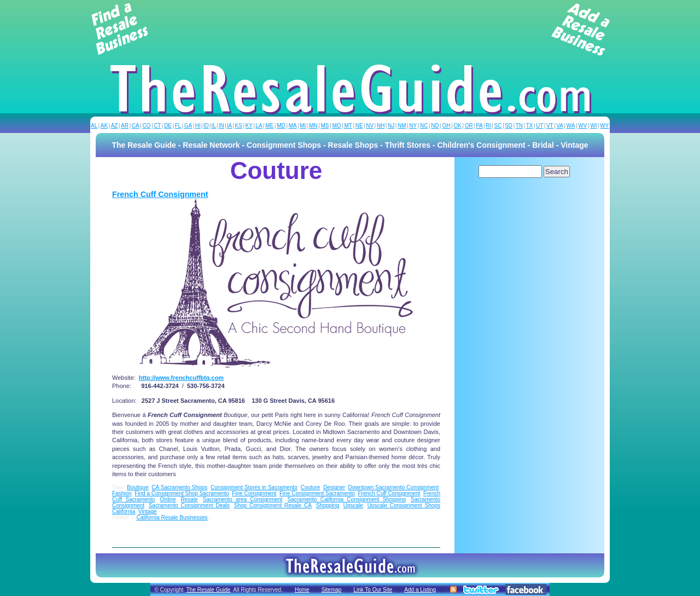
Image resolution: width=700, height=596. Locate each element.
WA (571, 126)
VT (550, 126)
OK (457, 126)
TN (519, 126)
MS (325, 126)
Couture (311, 487)
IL (214, 126)
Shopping (328, 505)
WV (582, 126)
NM (402, 126)
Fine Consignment (254, 493)
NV (370, 126)
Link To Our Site (373, 590)
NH (381, 126)
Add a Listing (420, 590)
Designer (334, 487)
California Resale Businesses (172, 517)
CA (136, 126)
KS (239, 126)
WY (604, 126)
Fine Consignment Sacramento (317, 493)
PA (479, 126)
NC (424, 126)
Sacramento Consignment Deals (189, 505)
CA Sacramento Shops (179, 487)
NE (359, 126)
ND (435, 126)
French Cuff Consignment (160, 194)
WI (593, 126)
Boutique (138, 487)
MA (293, 126)
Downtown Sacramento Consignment (394, 487)
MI (303, 126)
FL (178, 126)
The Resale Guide (209, 590)
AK (104, 126)
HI (198, 126)
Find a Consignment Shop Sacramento (182, 493)
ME (269, 126)
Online (168, 499)
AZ (115, 126)
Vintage (148, 511)
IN (221, 126)
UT (539, 126)
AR (125, 126)
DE (168, 126)
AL (94, 126)
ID (206, 126)
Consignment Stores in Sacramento (254, 487)
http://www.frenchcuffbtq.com (181, 378)
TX (530, 126)
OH (447, 126)
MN (313, 126)
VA (560, 126)
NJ (391, 126)
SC (498, 126)
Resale (189, 499)
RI (488, 126)
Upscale (353, 505)
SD (509, 126)
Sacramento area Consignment (243, 499)
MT (348, 126)
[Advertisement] (350, 30)
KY (249, 126)
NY (413, 126)
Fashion (122, 493)
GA (188, 126)
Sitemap (332, 590)
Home (302, 590)
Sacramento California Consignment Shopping (347, 499)
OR (469, 126)
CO (146, 126)
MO (336, 126)
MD (281, 126)
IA (229, 126)
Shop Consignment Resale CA (273, 505)
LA (259, 126)
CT (157, 126)
